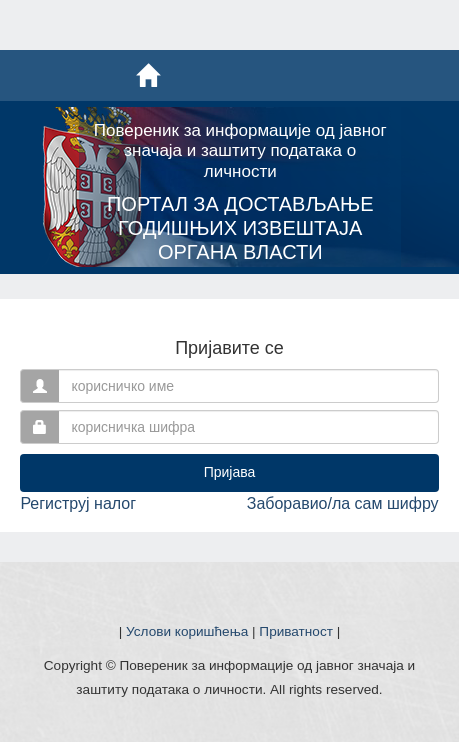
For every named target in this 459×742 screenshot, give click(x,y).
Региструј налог (78, 503)
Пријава (230, 472)
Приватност (296, 631)
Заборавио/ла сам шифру (343, 503)
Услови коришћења (187, 631)
